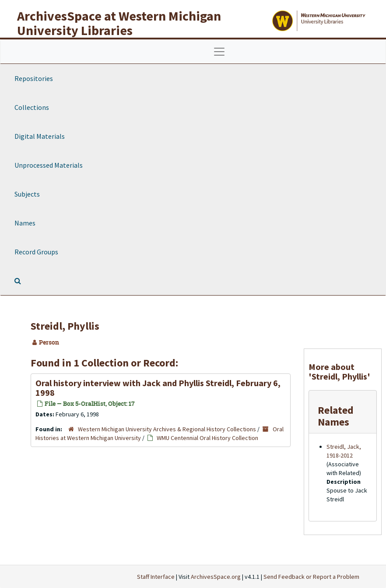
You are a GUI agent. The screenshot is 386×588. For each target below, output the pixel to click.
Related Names (336, 416)
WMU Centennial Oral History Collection (207, 438)
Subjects (27, 194)
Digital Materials (40, 136)
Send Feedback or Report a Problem (311, 577)
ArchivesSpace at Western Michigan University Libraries (119, 23)
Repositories (34, 78)
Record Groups (36, 252)
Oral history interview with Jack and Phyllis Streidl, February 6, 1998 (158, 388)
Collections (32, 107)
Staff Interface (156, 577)
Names (25, 223)
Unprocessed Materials (49, 165)
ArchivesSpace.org (216, 577)
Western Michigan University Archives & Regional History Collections (167, 429)
